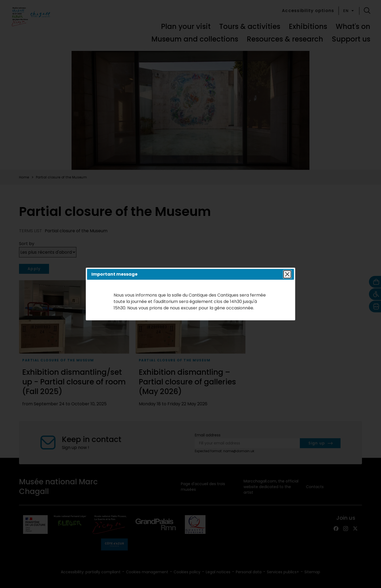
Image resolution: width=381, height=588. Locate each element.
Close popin (286, 274)
